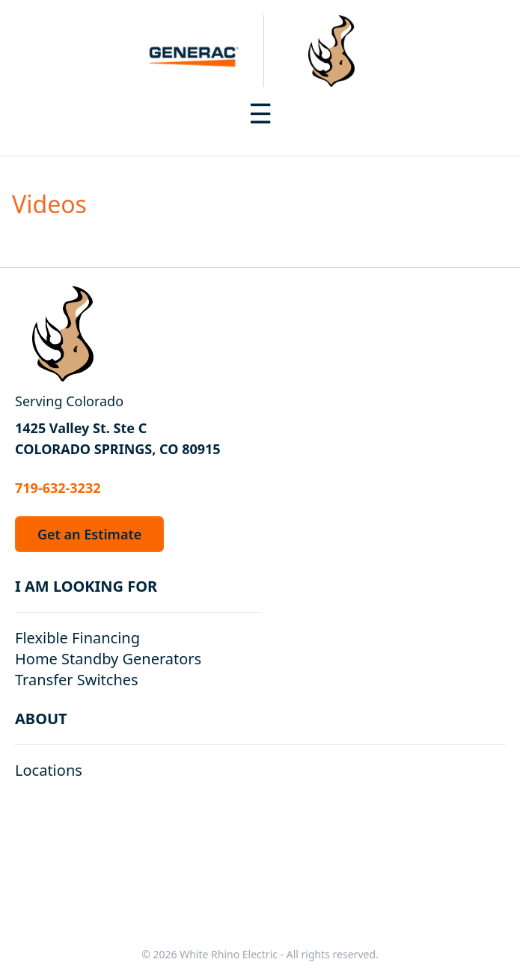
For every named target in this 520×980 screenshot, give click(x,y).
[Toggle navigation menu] (260, 114)
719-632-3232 (58, 488)
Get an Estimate (89, 534)
